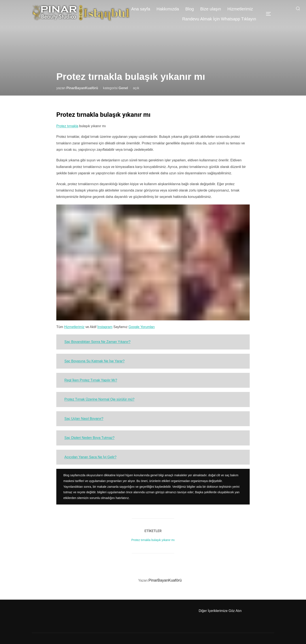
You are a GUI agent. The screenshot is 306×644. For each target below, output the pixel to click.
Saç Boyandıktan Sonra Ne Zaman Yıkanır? (97, 342)
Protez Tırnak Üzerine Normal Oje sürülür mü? (99, 399)
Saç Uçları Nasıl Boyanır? (84, 419)
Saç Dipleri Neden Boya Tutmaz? (89, 438)
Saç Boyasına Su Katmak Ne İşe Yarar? (94, 361)
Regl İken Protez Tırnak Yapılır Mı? (91, 380)
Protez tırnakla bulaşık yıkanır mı (153, 540)
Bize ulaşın (211, 9)
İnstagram (105, 327)
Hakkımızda (168, 9)
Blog (190, 9)
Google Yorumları (142, 327)
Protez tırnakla (67, 126)
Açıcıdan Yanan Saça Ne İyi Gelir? (90, 457)
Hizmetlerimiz (240, 9)
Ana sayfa (141, 9)
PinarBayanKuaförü (82, 88)
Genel (123, 88)
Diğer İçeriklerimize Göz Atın (220, 611)
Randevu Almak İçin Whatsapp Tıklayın (219, 19)
